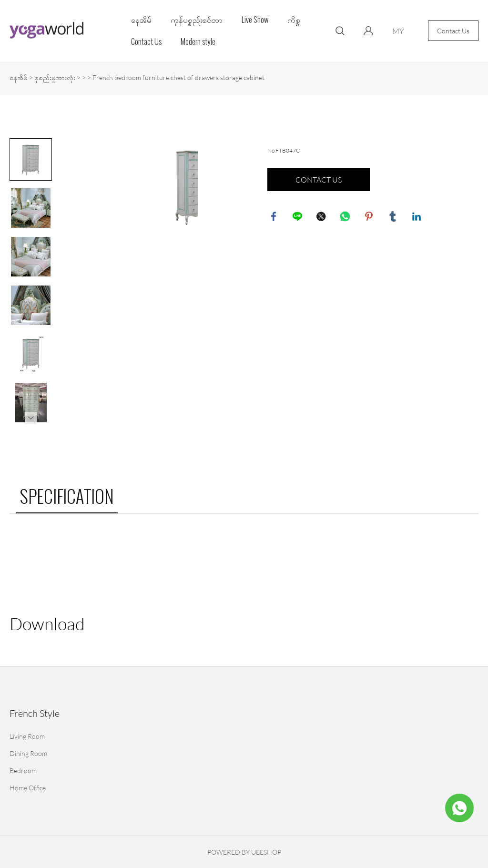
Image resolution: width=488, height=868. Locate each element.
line (298, 217)
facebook (274, 217)
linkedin (417, 217)
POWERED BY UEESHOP (244, 852)
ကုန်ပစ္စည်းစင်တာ (197, 20)
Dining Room (28, 753)
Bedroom (23, 771)
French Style (35, 713)
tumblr (394, 217)
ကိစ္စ (294, 20)
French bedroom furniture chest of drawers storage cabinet (178, 77)
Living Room (27, 736)
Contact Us (146, 42)
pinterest (370, 217)
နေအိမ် (141, 20)
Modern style (198, 42)
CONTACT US (319, 180)
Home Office (28, 788)
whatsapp (346, 217)
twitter (322, 217)
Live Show (255, 20)
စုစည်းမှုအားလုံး (55, 77)
